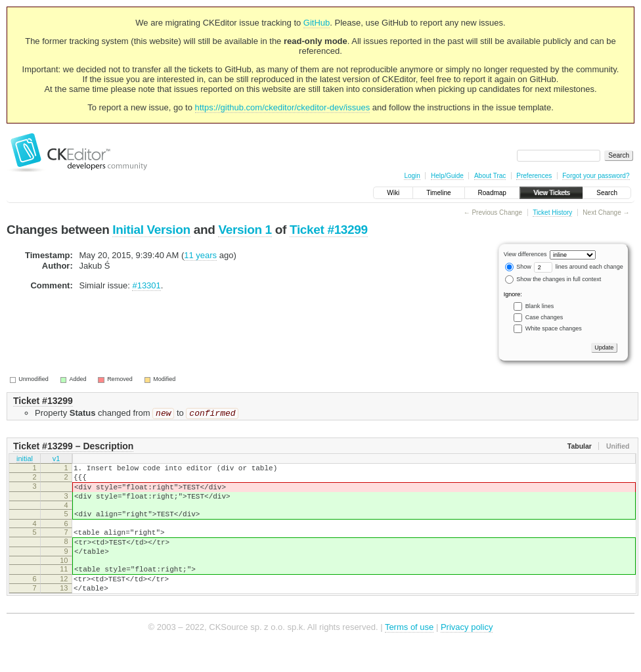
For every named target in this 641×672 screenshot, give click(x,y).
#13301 (146, 285)
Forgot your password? (596, 176)
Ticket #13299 (329, 230)
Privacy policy (467, 652)
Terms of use (409, 652)
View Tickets (551, 193)
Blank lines (540, 306)
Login (412, 176)
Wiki (393, 193)
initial (25, 461)
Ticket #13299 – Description (73, 447)
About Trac (490, 176)
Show (518, 267)
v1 (56, 461)
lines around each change (579, 267)
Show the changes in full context (553, 279)
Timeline (438, 193)
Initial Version (151, 230)
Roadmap (492, 193)
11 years (200, 255)
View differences (525, 254)
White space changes (554, 328)
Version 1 (245, 230)
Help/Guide (447, 176)
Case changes (544, 317)
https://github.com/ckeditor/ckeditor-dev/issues (283, 107)
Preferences (534, 176)
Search (607, 193)
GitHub (317, 23)
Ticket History (552, 213)
